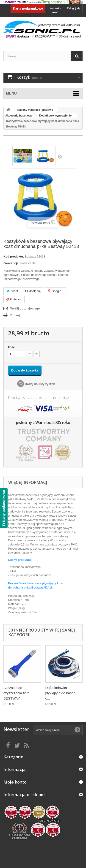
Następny (60, 157)
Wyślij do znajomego (25, 308)
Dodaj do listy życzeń (40, 384)
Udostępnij (33, 291)
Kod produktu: (14, 256)
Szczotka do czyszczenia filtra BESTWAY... (16, 693)
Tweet (12, 291)
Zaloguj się (74, 8)
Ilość (11, 347)
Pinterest (14, 299)
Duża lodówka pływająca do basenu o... (61, 693)
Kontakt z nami (55, 10)
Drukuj (15, 315)
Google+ (55, 291)
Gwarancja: (11, 263)
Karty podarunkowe (28, 8)
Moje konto (15, 782)
